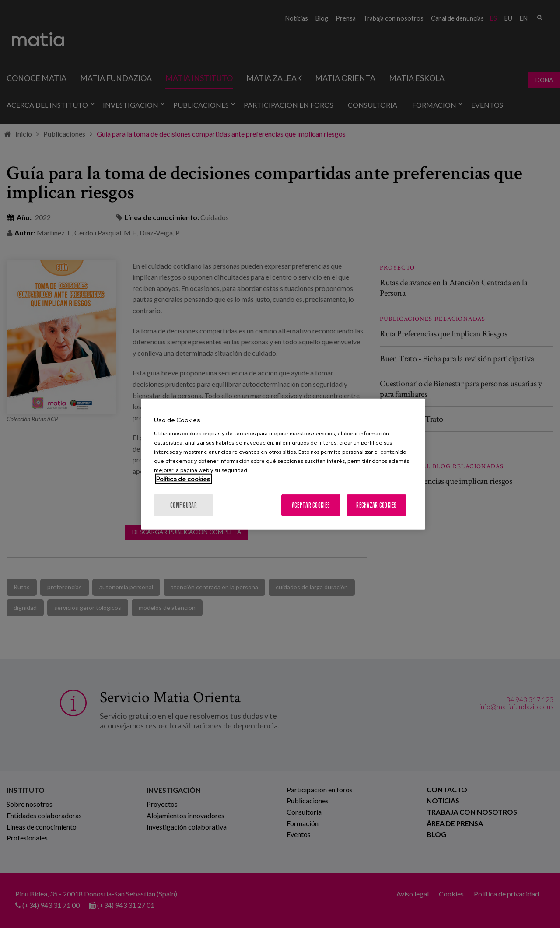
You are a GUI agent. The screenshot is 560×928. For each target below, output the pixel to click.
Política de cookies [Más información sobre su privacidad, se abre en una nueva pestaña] (183, 479)
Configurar (184, 505)
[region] (283, 464)
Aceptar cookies (311, 505)
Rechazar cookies (376, 505)
